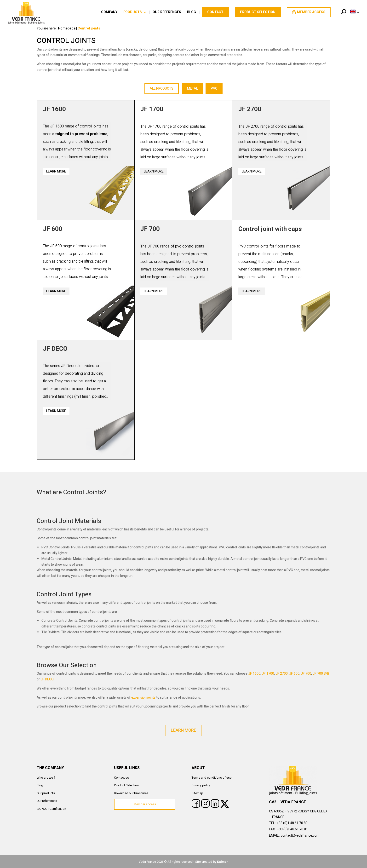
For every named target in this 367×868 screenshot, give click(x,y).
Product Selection (126, 785)
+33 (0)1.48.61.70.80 (292, 823)
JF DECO (47, 679)
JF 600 (294, 674)
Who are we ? (46, 778)
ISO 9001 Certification (51, 809)
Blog (192, 13)
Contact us (121, 778)
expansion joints (143, 698)
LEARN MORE (183, 730)
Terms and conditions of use (212, 778)
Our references (167, 13)
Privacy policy (201, 785)
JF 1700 (268, 674)
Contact (215, 12)
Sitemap (197, 793)
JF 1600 (254, 674)
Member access (309, 12)
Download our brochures (131, 793)
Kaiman (223, 862)
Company (109, 13)
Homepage (67, 28)
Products (133, 13)
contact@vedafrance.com (300, 836)
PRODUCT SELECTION (258, 12)
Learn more (56, 171)
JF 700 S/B (321, 674)
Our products (46, 793)
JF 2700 (282, 674)
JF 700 (306, 674)
